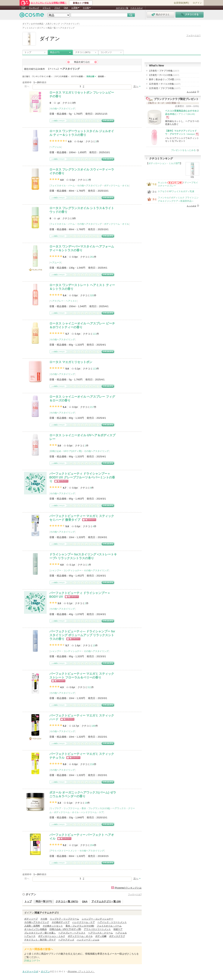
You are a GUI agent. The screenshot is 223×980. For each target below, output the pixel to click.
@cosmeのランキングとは (128, 888)
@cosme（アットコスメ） (81, 972)
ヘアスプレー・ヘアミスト (63, 301)
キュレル (162, 183)
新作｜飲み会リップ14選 (165, 79)
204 (92, 845)
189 (93, 726)
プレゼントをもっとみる (183, 150)
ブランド (47, 8)
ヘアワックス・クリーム (101, 933)
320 (92, 295)
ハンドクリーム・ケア (92, 812)
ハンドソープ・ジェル (88, 940)
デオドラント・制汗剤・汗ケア (40, 940)
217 (92, 407)
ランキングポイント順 (43, 77)
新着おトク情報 (81, 3)
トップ (28, 52)
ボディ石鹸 (101, 936)
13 (94, 645)
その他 (44, 919)
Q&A (66, 8)
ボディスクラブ (117, 936)
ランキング (34, 8)
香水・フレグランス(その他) (96, 808)
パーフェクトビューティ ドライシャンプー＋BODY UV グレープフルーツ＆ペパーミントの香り (82, 477)
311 (89, 687)
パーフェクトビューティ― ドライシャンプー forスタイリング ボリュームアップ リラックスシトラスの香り (82, 635)
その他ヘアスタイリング (62, 109)
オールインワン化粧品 (36, 929)
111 (95, 334)
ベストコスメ (137, 8)
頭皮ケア (118, 929)
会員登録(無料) (181, 3)
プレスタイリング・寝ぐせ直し (40, 933)
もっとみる (191, 92)
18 (86, 803)
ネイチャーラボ (30, 972)
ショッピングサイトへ (61, 481)
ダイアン (31, 894)
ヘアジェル (56, 147)
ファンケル (163, 198)
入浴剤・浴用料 (32, 926)
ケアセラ (162, 191)
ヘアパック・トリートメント (112, 922)
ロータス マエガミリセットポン (71, 362)
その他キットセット (53, 926)
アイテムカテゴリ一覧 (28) (106, 901)
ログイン (197, 3)
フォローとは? (135, 894)
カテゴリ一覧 (122, 8)
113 (95, 369)
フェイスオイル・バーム (62, 186)
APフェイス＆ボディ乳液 (181, 191)
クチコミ (83, 52)
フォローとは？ (194, 35)
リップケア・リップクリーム (65, 808)
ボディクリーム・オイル (116, 186)
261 (92, 257)
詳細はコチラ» (32, 961)
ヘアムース (56, 263)
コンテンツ (106, 52)
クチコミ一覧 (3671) (67, 901)
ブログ (57, 8)
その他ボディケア (61, 922)
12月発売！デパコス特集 (165, 84)
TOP (23, 8)
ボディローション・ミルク (52, 936)
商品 (55, 52)
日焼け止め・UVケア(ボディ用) (66, 451)
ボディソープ (31, 919)
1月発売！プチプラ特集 (164, 71)
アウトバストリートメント (63, 851)
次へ (136, 86)
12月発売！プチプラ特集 (165, 88)
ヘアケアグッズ (66, 940)
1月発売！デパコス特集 (164, 75)
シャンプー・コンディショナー (66, 570)
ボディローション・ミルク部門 (164, 163)
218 (92, 764)
